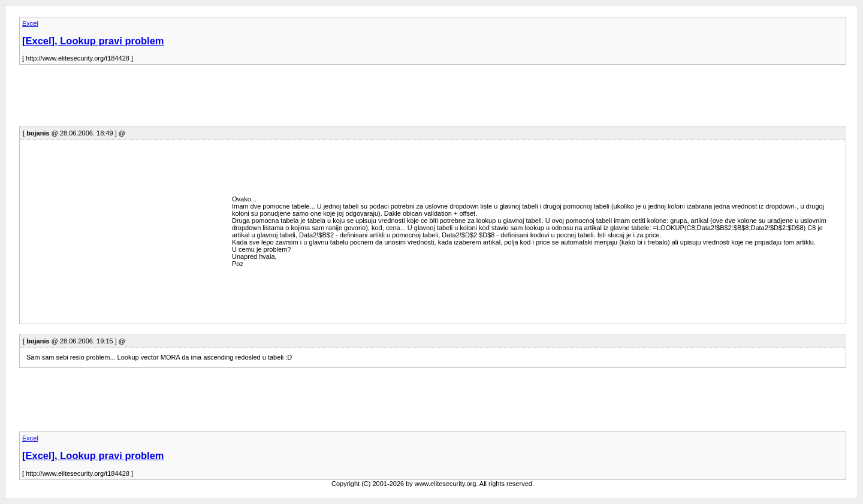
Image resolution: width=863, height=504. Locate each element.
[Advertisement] (237, 99)
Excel (30, 23)
